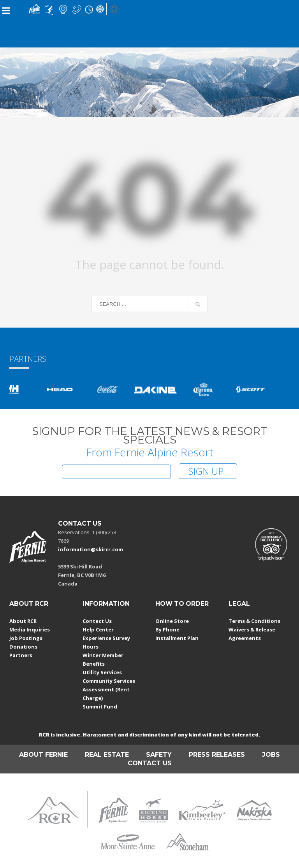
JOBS (271, 755)
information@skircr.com (91, 549)
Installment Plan (177, 638)
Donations (23, 647)
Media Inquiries (30, 630)
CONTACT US (150, 763)
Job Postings (26, 638)
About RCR (23, 621)
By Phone (167, 630)
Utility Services (102, 672)
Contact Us (97, 621)
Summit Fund (100, 707)
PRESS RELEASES (217, 755)
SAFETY (159, 755)
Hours (91, 647)
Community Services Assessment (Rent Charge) (109, 689)
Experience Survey (106, 638)
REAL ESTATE (107, 755)
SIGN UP (206, 471)
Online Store (172, 621)
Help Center (98, 630)
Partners (21, 655)
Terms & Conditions (254, 621)
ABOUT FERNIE (43, 755)
